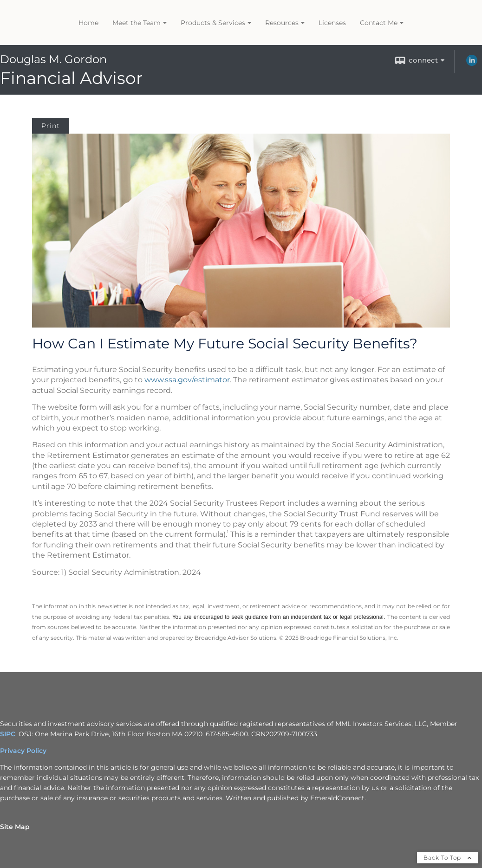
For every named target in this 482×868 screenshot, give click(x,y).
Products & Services (213, 23)
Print (51, 126)
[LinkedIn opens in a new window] (472, 64)
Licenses (332, 23)
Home (88, 23)
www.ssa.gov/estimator (187, 380)
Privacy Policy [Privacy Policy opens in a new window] (23, 751)
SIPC (8, 734)
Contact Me (379, 23)
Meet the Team (137, 23)
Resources (282, 23)
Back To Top (448, 858)
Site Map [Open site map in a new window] (15, 827)
